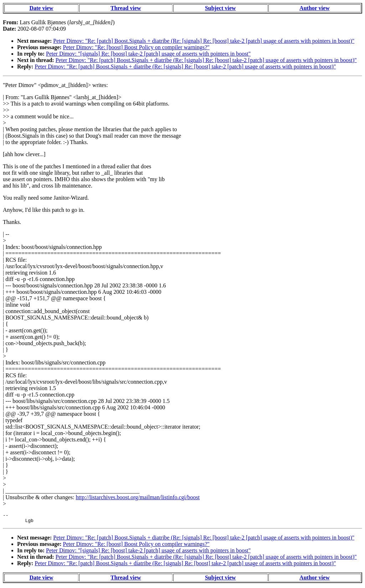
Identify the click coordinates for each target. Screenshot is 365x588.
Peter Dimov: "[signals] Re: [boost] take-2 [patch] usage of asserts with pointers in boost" (148, 54)
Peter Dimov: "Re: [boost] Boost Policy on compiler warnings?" (136, 47)
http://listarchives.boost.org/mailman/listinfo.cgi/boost (138, 497)
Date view (41, 8)
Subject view (220, 8)
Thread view (126, 8)
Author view (315, 8)
